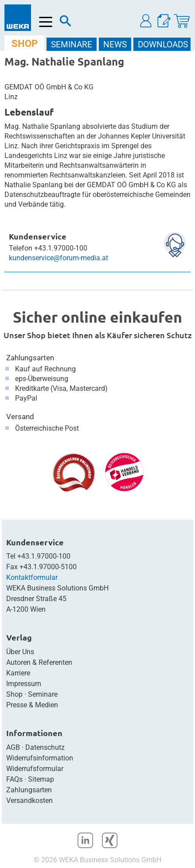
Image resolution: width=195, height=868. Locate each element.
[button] (146, 21)
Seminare (43, 694)
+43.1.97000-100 (44, 556)
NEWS (115, 44)
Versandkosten (29, 800)
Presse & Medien (32, 705)
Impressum (24, 684)
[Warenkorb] (182, 21)
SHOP (25, 44)
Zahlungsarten (30, 358)
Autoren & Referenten (39, 662)
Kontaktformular (32, 577)
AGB (13, 747)
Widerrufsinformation (40, 758)
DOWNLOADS (163, 44)
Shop (14, 694)
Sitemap (41, 779)
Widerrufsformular (35, 769)
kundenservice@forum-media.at (58, 258)
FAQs (14, 779)
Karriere (18, 673)
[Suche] (66, 23)
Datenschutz (45, 747)
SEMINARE (72, 44)
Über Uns (20, 652)
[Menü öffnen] (46, 22)
